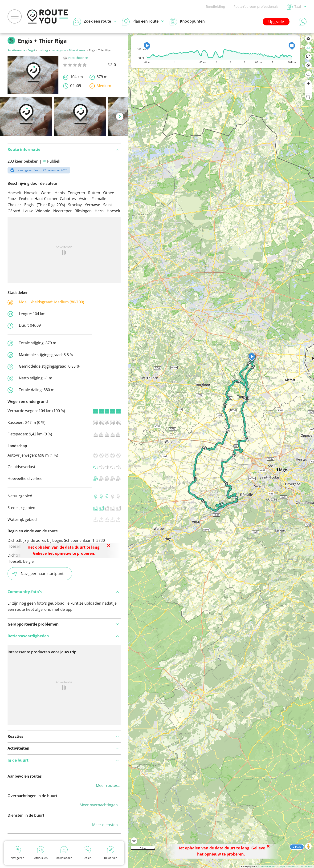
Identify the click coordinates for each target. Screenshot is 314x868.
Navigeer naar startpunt (38, 574)
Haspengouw (58, 50)
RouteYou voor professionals (256, 6)
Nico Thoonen (76, 58)
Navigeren (17, 853)
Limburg (43, 50)
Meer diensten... (106, 825)
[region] (221, 450)
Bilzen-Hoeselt (78, 50)
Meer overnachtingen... (100, 805)
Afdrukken (41, 853)
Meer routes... (108, 785)
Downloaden (64, 853)
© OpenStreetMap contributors (295, 866)
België (31, 50)
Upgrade (276, 22)
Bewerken (111, 853)
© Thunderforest (267, 866)
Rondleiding (215, 6)
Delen (88, 853)
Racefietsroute (16, 50)
